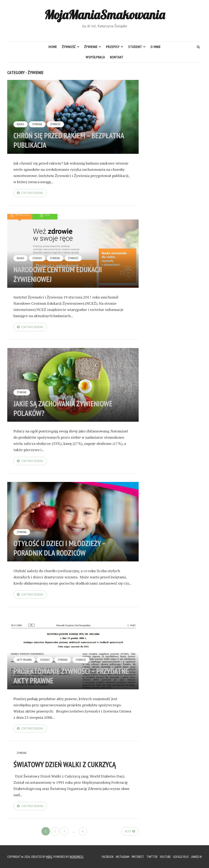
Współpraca (95, 57)
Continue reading (33, 193)
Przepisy (113, 47)
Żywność (69, 47)
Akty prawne (24, 661)
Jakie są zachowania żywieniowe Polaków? (68, 409)
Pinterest (136, 857)
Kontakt (117, 57)
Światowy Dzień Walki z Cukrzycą (69, 765)
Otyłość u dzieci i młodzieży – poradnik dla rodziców (63, 549)
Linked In (196, 857)
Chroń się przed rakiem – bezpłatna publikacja (55, 140)
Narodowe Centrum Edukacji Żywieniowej (62, 274)
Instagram (120, 857)
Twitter (150, 857)
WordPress (77, 857)
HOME (53, 47)
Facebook (104, 857)
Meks (49, 857)
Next (128, 832)
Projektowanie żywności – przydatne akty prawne (58, 677)
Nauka (20, 124)
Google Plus (180, 857)
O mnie (156, 47)
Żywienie (91, 47)
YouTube (164, 857)
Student (135, 47)
